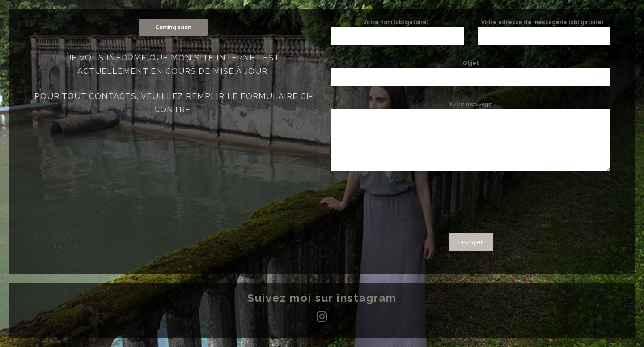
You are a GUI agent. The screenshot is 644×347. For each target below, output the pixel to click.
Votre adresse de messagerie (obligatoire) (544, 22)
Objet (471, 63)
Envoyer (471, 242)
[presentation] (471, 202)
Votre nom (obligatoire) (398, 22)
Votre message (471, 104)
